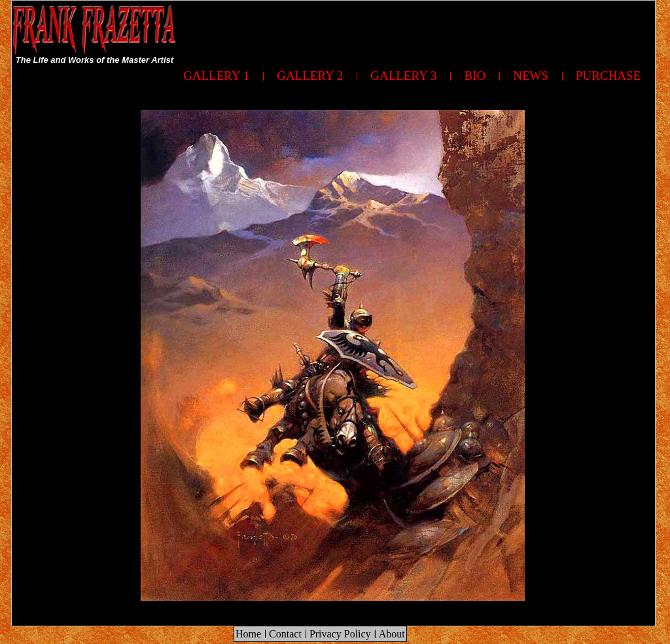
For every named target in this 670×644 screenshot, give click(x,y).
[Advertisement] (417, 30)
